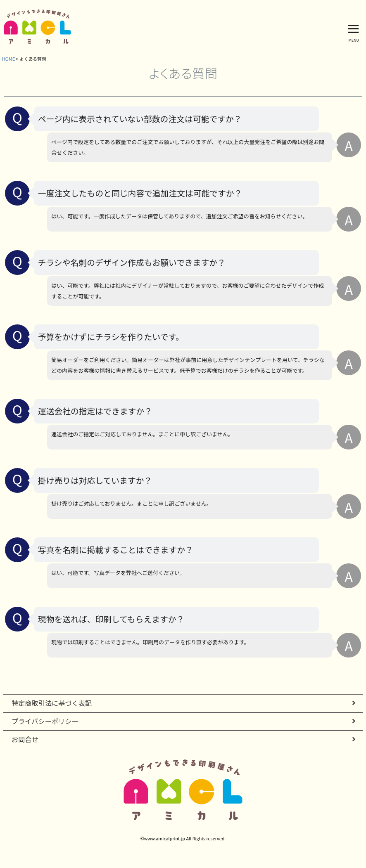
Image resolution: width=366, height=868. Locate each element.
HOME (8, 59)
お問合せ (25, 739)
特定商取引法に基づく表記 (52, 703)
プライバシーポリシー (45, 721)
